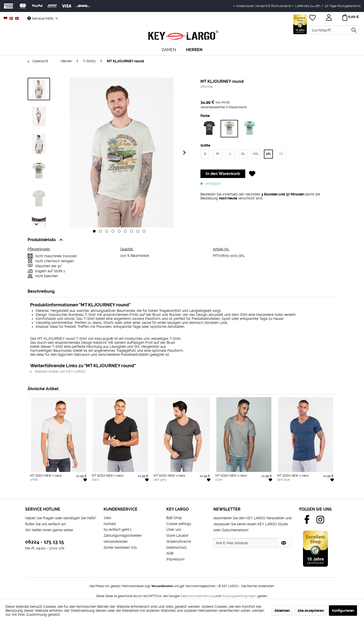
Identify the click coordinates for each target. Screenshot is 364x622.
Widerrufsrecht (179, 541)
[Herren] (194, 50)
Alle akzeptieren (311, 611)
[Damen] (169, 50)
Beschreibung (41, 291)
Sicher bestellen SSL (121, 547)
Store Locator (177, 535)
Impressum (175, 559)
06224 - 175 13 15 (45, 542)
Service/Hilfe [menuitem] (41, 18)
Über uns (174, 530)
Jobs (107, 518)
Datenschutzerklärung (197, 596)
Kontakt (110, 524)
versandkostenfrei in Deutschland (224, 107)
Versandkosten (116, 541)
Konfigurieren (343, 611)
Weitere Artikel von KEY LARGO (58, 371)
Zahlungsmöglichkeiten (123, 535)
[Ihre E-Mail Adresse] (245, 543)
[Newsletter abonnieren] (284, 543)
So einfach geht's (118, 530)
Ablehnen (282, 611)
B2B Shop (174, 518)
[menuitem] (334, 30)
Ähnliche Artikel (43, 389)
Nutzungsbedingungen (239, 596)
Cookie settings (179, 524)
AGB (170, 553)
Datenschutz (177, 547)
